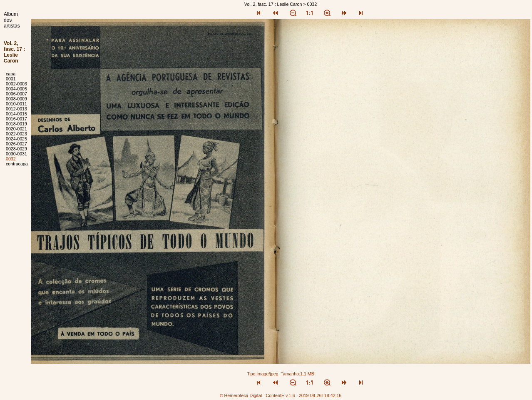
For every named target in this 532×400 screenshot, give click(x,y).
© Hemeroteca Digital (241, 395)
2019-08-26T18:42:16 (320, 395)
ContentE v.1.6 (281, 395)
